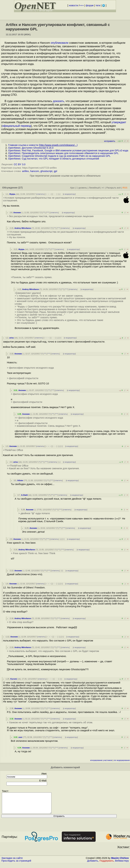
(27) (20, 188)
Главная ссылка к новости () (43, 145)
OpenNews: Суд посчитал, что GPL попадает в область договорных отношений (54, 159)
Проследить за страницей (16, 865)
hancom (35, 171)
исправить (110, 141)
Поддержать (107, 865)
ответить (40, 194)
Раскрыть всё (113, 188)
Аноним (17, 213)
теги (98, 5)
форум (90, 5)
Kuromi (14, 679)
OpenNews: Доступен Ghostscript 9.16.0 (31, 148)
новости (73, 5)
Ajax (72, 188)
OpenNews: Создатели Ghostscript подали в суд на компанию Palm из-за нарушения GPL (59, 156)
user (20, 737)
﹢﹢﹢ (49, 194)
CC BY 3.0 (20, 164)
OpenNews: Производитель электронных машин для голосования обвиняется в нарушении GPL (63, 153)
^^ (44, 213)
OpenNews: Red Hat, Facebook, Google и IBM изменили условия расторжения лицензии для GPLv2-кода (68, 150)
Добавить (93, 865)
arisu (12, 338)
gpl (56, 171)
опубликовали (60, 43)
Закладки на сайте (12, 862)
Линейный (94, 188)
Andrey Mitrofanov (23, 228)
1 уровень (82, 188)
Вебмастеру (122, 865)
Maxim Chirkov (120, 862)
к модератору (69, 194)
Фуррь (12, 194)
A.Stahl (24, 495)
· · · (55, 194)
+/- (103, 188)
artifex (25, 171)
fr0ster (20, 480)
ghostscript (46, 171)
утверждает (119, 122)
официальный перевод (17, 126)
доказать (59, 101)
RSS (125, 188)
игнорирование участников (101, 760)
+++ (82, 5)
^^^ (48, 213)
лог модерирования (122, 760)
